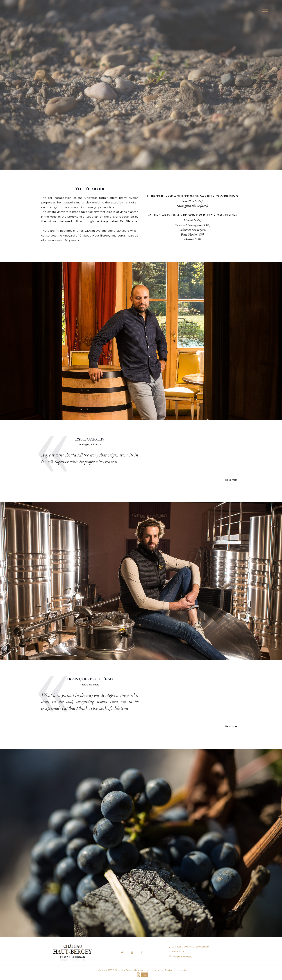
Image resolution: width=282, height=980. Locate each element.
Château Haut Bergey (123, 970)
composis (181, 970)
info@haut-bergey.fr (184, 956)
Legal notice (158, 970)
